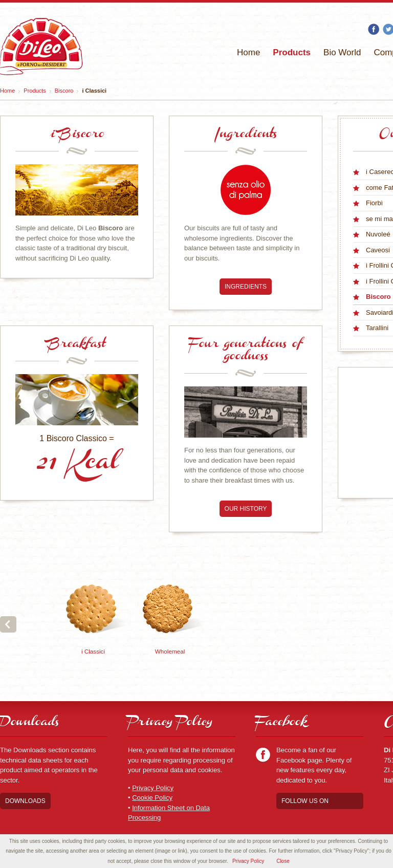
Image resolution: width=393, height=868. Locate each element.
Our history (246, 509)
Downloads (25, 801)
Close (283, 861)
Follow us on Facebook (305, 803)
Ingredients (246, 287)
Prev (8, 624)
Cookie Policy (152, 798)
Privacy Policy (153, 788)
